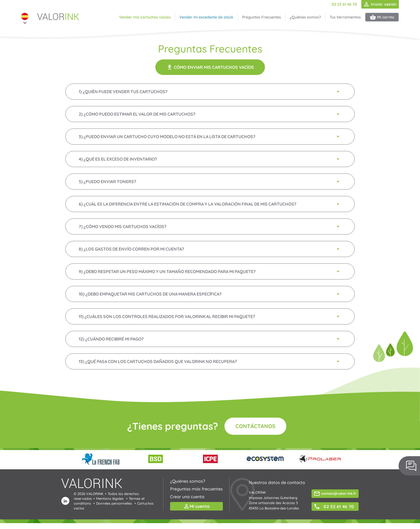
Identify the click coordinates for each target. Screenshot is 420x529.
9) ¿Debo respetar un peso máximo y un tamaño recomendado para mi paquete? (210, 271)
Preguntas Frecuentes (262, 17)
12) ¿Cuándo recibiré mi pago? (210, 339)
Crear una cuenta (187, 497)
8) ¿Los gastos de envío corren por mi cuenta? (210, 249)
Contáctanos (255, 426)
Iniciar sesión (380, 4)
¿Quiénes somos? (305, 17)
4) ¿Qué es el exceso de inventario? (210, 159)
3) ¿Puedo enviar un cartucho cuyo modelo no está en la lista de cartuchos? (210, 137)
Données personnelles (114, 503)
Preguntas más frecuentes (196, 489)
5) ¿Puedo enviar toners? (210, 182)
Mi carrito (382, 17)
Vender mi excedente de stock (206, 17)
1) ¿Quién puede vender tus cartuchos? (210, 92)
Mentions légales (110, 498)
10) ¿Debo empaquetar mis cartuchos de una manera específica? (210, 294)
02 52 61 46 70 (344, 4)
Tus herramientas (345, 17)
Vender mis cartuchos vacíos (145, 17)
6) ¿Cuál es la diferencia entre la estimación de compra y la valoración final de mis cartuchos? (210, 204)
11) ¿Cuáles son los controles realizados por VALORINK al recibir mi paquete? (210, 316)
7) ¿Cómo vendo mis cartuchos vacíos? (210, 226)
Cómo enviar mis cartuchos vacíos (210, 67)
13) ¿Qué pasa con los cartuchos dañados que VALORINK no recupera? (210, 361)
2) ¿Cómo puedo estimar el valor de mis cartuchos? (210, 114)
